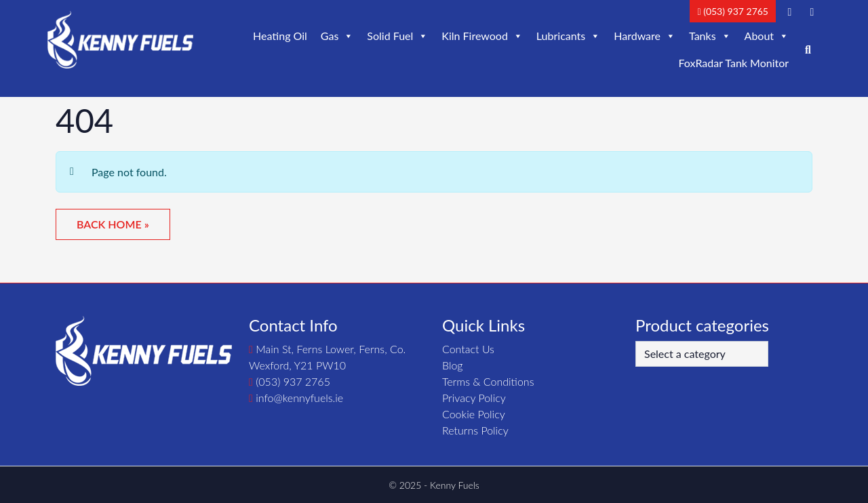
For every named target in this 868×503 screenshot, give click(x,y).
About (767, 36)
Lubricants (568, 36)
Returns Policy (475, 430)
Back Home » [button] (113, 224)
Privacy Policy (474, 398)
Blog (453, 365)
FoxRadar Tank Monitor (733, 63)
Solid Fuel (397, 36)
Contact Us (468, 349)
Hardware (645, 36)
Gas (337, 36)
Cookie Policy (474, 414)
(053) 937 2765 (733, 11)
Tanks (710, 36)
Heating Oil (280, 36)
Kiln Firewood (482, 36)
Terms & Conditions (488, 381)
